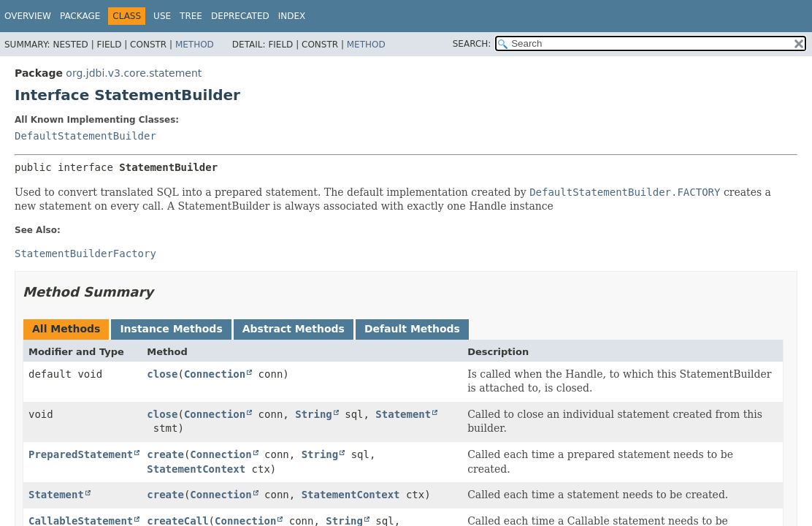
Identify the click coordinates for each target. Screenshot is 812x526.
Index (292, 16)
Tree (191, 16)
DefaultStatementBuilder (85, 136)
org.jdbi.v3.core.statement (134, 73)
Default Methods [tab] (412, 329)
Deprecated (240, 16)
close (162, 374)
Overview (28, 16)
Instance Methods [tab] (171, 329)
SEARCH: (472, 44)
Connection (215, 374)
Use (162, 16)
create (165, 454)
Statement (403, 414)
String (314, 414)
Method (195, 45)
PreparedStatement (81, 454)
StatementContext (196, 469)
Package (80, 16)
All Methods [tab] (66, 329)
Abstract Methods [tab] (294, 329)
